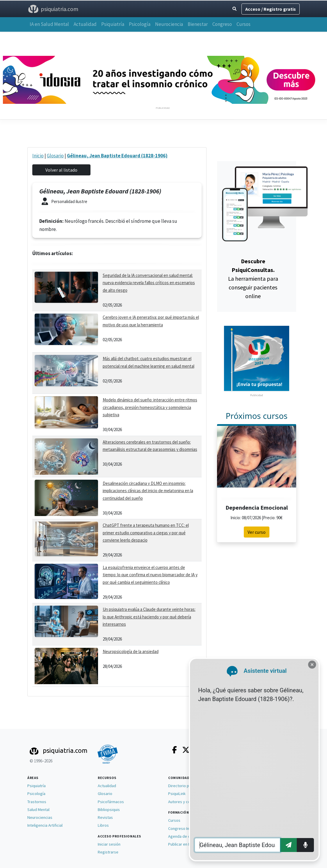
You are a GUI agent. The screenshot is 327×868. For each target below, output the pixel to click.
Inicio (38, 156)
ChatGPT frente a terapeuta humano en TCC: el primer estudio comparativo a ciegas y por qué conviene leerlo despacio (146, 533)
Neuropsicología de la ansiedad (131, 651)
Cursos (244, 24)
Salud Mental (38, 810)
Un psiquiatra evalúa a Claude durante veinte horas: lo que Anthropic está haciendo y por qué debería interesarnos (149, 617)
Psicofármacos (111, 802)
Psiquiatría (113, 24)
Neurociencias (40, 817)
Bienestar (198, 24)
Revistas (105, 817)
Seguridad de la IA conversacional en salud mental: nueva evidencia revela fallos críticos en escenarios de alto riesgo (149, 283)
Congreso (222, 24)
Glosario (55, 156)
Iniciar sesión (109, 844)
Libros (103, 825)
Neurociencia (169, 24)
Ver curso (257, 532)
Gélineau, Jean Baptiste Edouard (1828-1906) (117, 156)
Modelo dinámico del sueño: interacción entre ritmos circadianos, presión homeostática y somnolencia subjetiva (150, 407)
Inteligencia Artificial (45, 825)
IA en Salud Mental (49, 24)
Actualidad (85, 24)
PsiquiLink (177, 794)
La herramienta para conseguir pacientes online (253, 279)
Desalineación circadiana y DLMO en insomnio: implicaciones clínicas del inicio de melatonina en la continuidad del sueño (148, 491)
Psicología (140, 24)
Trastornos (37, 802)
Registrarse (108, 852)
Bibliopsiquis (109, 810)
